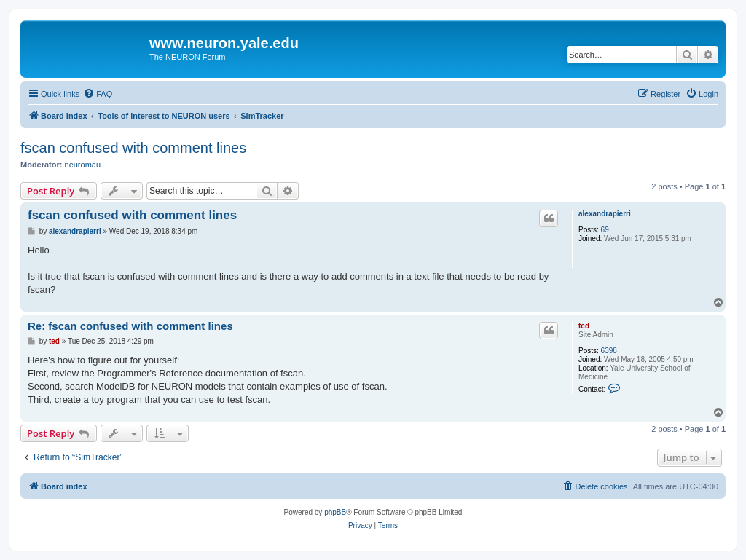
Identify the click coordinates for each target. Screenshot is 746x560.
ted (584, 326)
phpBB (335, 512)
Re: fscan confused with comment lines (130, 326)
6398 (609, 351)
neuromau (83, 165)
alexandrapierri (605, 214)
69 (605, 230)
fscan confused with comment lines (133, 148)
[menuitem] (98, 94)
